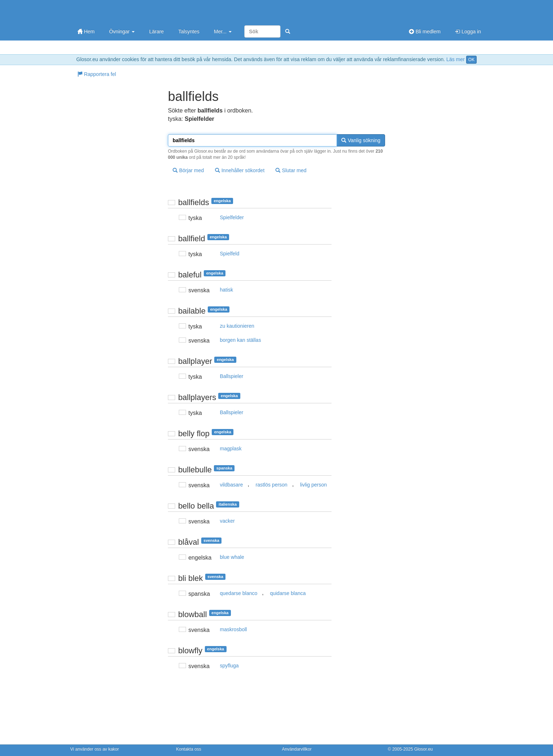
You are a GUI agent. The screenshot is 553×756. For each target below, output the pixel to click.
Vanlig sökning (361, 140)
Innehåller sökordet (240, 170)
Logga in (468, 31)
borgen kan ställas (241, 340)
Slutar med (291, 170)
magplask (231, 449)
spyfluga (229, 666)
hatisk (227, 290)
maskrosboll (234, 629)
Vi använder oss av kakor (95, 749)
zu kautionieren (237, 326)
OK (471, 60)
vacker (227, 521)
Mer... (223, 31)
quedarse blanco (239, 593)
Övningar (122, 31)
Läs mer (455, 59)
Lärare (156, 31)
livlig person (313, 485)
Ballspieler (232, 376)
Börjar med (188, 170)
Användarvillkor (297, 749)
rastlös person (271, 485)
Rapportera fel (97, 74)
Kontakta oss (189, 749)
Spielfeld (230, 254)
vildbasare (232, 485)
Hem (86, 31)
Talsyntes (189, 31)
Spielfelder (232, 217)
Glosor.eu (423, 749)
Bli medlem (425, 31)
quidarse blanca (288, 593)
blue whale (232, 557)
